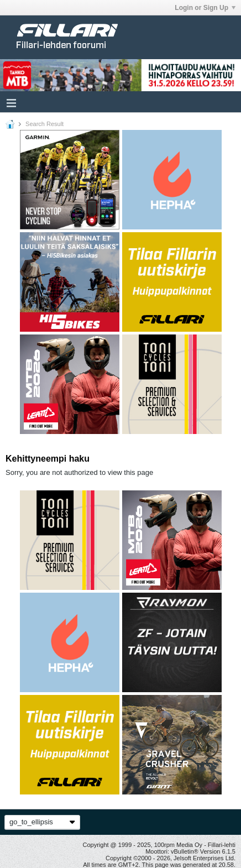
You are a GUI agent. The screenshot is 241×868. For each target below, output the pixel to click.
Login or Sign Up (205, 8)
